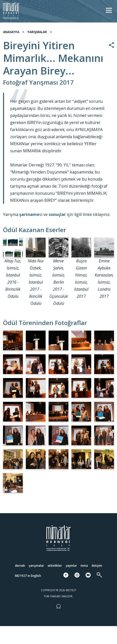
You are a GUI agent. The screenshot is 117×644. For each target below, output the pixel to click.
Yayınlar (71, 566)
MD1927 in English (28, 576)
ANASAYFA (11, 32)
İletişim (97, 566)
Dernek (20, 566)
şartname (29, 214)
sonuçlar (57, 214)
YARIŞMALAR (37, 32)
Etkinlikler (55, 566)
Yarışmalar (36, 566)
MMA (84, 566)
